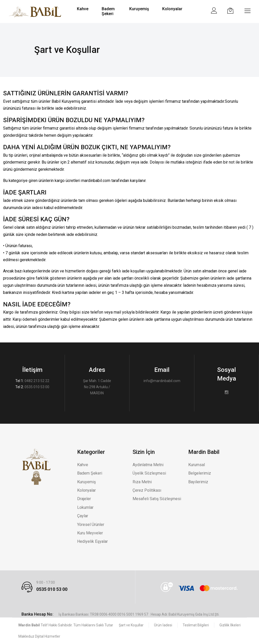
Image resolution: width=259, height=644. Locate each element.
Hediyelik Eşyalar (92, 541)
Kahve (83, 465)
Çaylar (83, 516)
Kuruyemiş (86, 482)
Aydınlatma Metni (148, 465)
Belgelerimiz (200, 473)
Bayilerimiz (198, 482)
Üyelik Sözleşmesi (149, 473)
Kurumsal (197, 465)
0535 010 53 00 (37, 387)
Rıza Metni (142, 482)
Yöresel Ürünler (91, 525)
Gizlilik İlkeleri (230, 625)
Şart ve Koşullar (131, 625)
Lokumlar (85, 507)
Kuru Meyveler (90, 533)
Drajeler (84, 499)
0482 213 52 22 (37, 381)
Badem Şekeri (90, 473)
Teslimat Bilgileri (196, 625)
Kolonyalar (86, 490)
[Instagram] (227, 393)
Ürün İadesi (163, 625)
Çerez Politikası (147, 490)
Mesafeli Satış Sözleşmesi (157, 499)
